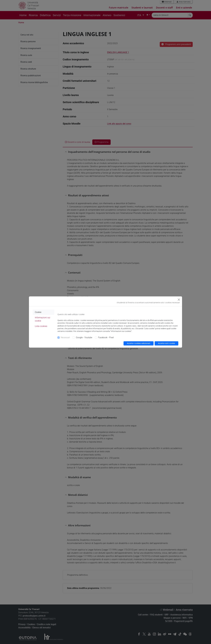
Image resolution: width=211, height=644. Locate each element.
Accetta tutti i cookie (166, 343)
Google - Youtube (84, 337)
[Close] (179, 300)
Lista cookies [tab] (41, 326)
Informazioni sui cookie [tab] (43, 319)
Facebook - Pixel (106, 337)
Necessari (65, 337)
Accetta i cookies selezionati (139, 343)
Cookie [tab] (38, 312)
